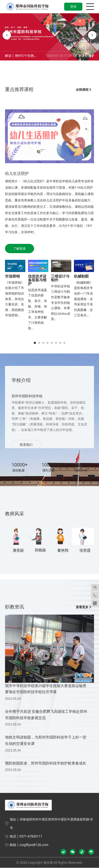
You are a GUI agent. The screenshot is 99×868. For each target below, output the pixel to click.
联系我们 (26, 445)
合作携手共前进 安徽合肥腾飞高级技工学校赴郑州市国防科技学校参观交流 (46, 715)
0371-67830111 (31, 836)
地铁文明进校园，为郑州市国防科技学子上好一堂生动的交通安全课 (46, 740)
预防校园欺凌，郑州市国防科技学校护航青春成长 (46, 763)
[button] (7, 35)
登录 (73, 7)
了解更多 (20, 249)
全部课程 (84, 90)
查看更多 (84, 607)
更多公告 (86, 56)
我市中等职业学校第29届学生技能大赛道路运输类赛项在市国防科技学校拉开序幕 (46, 689)
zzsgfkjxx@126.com (34, 845)
